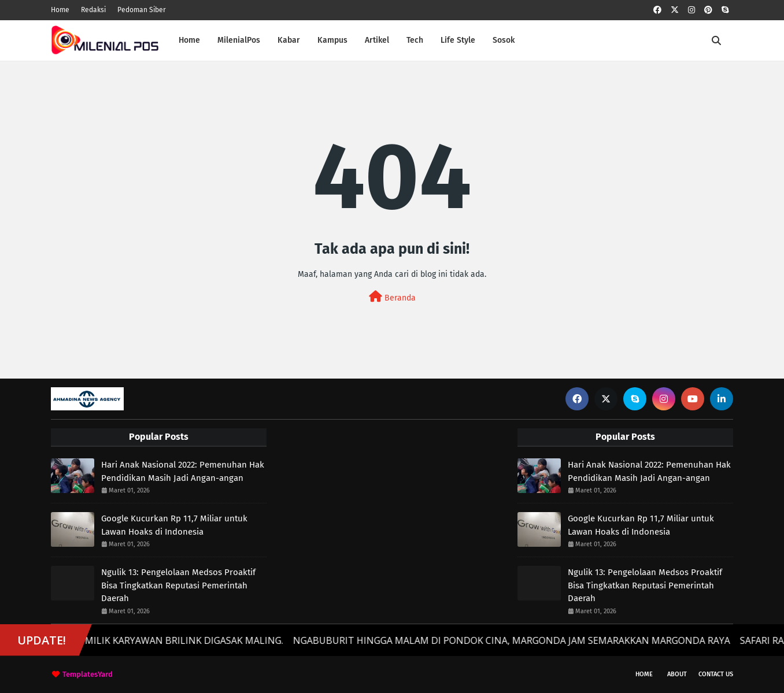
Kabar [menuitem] (289, 40)
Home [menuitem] (189, 40)
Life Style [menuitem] (458, 40)
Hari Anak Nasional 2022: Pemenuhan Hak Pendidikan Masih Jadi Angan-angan (183, 471)
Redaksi (93, 10)
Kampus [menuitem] (332, 40)
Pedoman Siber (142, 10)
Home (60, 10)
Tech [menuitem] (415, 40)
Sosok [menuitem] (504, 40)
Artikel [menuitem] (377, 40)
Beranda (392, 297)
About (677, 674)
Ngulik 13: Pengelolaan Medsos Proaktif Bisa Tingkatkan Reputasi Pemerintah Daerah (178, 585)
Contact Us (716, 674)
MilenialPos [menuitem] (239, 40)
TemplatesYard (88, 674)
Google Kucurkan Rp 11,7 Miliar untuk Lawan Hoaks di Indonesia (174, 525)
